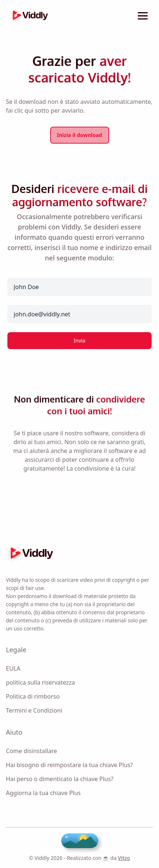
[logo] (28, 16)
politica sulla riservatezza (40, 682)
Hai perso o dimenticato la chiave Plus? (60, 779)
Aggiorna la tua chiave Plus (43, 793)
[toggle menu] (143, 16)
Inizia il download (79, 135)
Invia (80, 340)
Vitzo (124, 858)
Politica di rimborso (33, 696)
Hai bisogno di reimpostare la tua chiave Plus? (69, 765)
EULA (13, 668)
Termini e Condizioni (34, 710)
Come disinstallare (32, 751)
